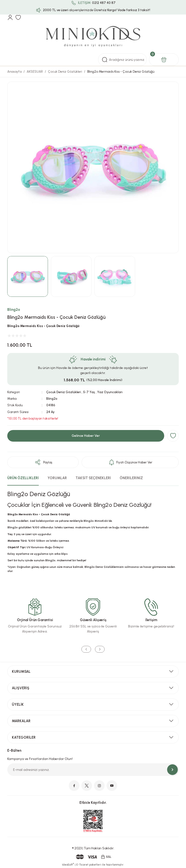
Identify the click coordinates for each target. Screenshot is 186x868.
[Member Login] (10, 17)
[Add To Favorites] (173, 436)
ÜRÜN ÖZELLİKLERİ (23, 478)
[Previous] (86, 649)
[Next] (100, 649)
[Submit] (172, 770)
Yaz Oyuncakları (110, 392)
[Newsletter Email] (93, 770)
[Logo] (93, 37)
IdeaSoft (68, 864)
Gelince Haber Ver (86, 436)
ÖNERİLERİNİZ (131, 478)
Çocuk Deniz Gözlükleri (64, 392)
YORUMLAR (57, 478)
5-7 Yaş (89, 392)
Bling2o (14, 310)
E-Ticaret (82, 865)
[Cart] (164, 60)
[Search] (122, 60)
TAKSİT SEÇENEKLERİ (93, 478)
